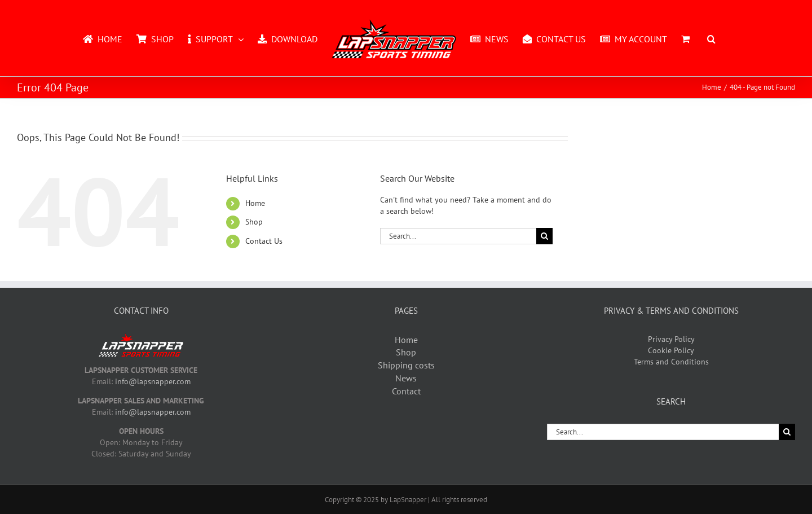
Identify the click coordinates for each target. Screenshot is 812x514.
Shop (254, 222)
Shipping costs (406, 365)
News (406, 378)
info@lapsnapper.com (153, 381)
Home (255, 203)
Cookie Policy (671, 350)
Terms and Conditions (671, 362)
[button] (711, 38)
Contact (406, 391)
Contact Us (264, 241)
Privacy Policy (671, 339)
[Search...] (458, 236)
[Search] (544, 236)
